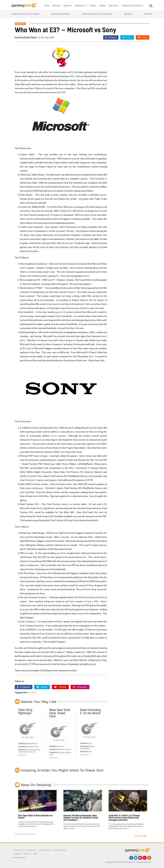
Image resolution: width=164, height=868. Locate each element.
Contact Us (17, 854)
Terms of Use (18, 850)
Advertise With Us (19, 857)
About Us (27, 854)
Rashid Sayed (30, 38)
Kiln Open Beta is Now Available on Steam (35, 817)
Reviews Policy (44, 850)
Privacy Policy (31, 850)
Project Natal (46, 167)
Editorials (20, 24)
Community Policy (59, 850)
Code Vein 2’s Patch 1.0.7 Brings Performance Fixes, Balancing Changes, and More (124, 818)
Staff (35, 854)
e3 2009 (32, 693)
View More (23, 755)
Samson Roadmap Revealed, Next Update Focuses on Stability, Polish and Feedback (81, 818)
